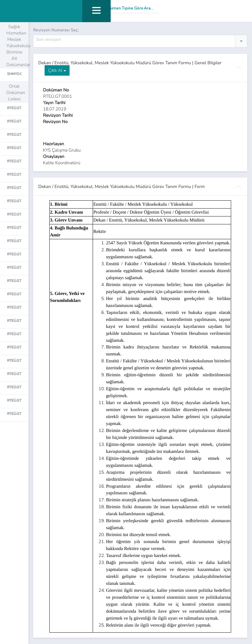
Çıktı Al (57, 70)
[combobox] (140, 41)
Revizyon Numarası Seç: (56, 30)
